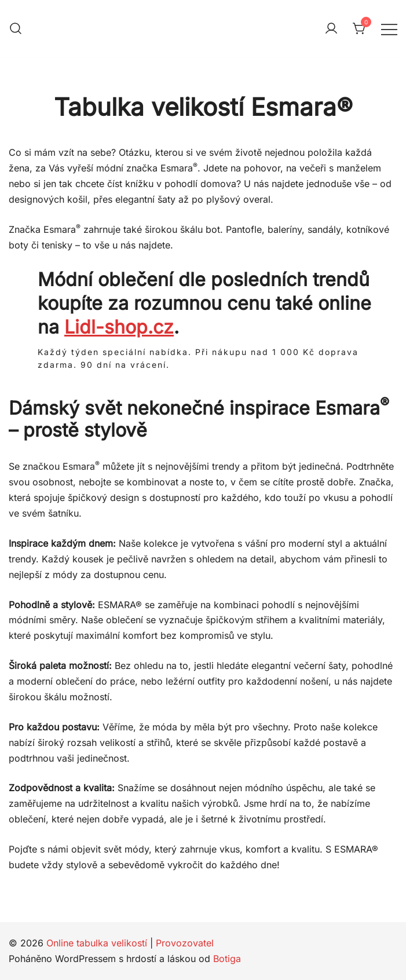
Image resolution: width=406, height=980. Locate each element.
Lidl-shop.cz (119, 327)
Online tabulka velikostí (97, 943)
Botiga (227, 959)
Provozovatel (185, 943)
